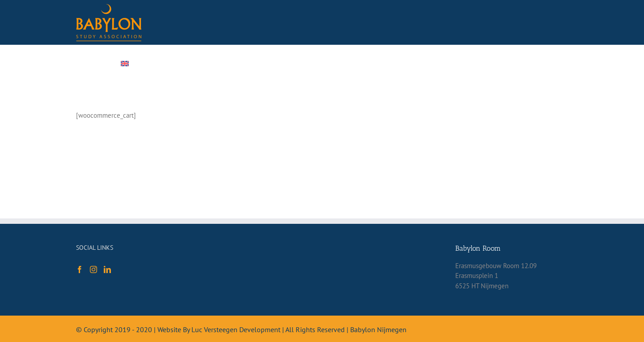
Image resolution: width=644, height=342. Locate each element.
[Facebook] (80, 269)
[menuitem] (142, 64)
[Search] (516, 64)
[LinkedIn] (107, 269)
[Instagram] (93, 269)
